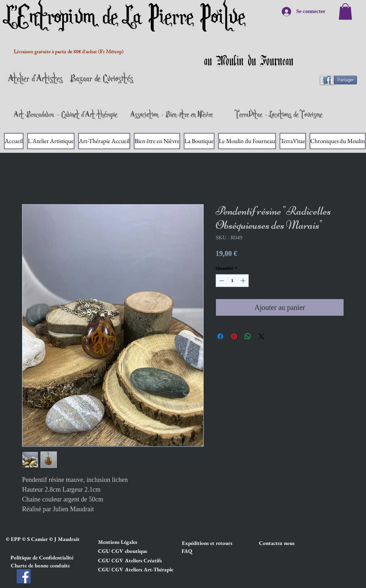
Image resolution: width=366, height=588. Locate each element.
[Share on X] (261, 336)
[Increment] (244, 281)
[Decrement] (221, 281)
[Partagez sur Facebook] (220, 336)
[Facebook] (24, 576)
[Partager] (342, 80)
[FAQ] (187, 551)
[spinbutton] (232, 281)
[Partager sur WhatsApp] (248, 336)
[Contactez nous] (285, 543)
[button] (124, 542)
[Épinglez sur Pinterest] (234, 336)
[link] (345, 11)
